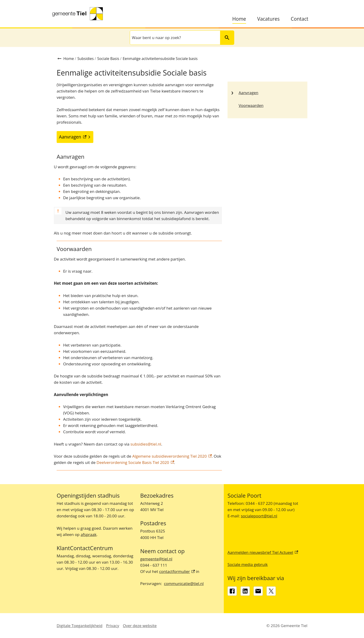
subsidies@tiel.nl (146, 444)
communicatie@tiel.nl (184, 583)
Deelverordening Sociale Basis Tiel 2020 (135, 462)
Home (239, 19)
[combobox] (175, 38)
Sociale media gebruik (248, 564)
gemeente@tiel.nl (156, 559)
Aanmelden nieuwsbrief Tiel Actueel (263, 552)
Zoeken (225, 38)
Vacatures (268, 19)
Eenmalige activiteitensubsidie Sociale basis (160, 59)
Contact (300, 19)
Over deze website (140, 626)
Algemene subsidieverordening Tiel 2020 (171, 456)
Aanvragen (249, 93)
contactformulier (177, 571)
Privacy (113, 626)
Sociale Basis (108, 59)
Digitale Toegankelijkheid (80, 626)
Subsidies (85, 59)
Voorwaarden (251, 105)
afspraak (88, 534)
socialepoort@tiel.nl (259, 516)
